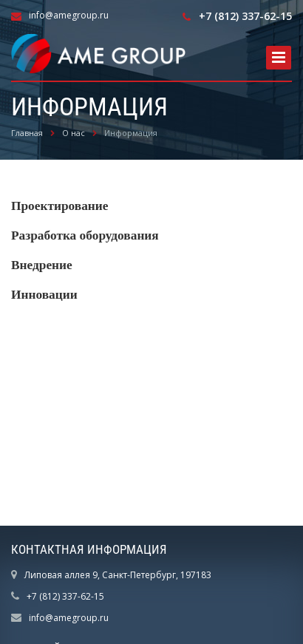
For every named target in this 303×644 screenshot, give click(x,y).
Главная (27, 133)
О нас (74, 133)
